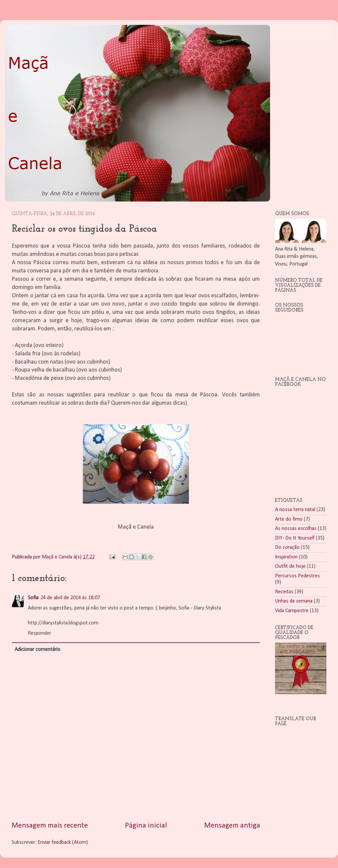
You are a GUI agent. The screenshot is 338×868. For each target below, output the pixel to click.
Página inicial (146, 826)
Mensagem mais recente (50, 826)
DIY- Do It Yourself (295, 538)
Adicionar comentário (37, 650)
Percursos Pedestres (297, 576)
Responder (39, 633)
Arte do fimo (289, 519)
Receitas (284, 592)
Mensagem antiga (232, 826)
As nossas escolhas (296, 529)
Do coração (287, 548)
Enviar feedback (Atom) (63, 842)
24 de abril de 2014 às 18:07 (70, 598)
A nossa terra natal (295, 510)
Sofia (33, 598)
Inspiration (286, 557)
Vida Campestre (292, 611)
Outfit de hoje (290, 566)
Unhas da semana (294, 601)
